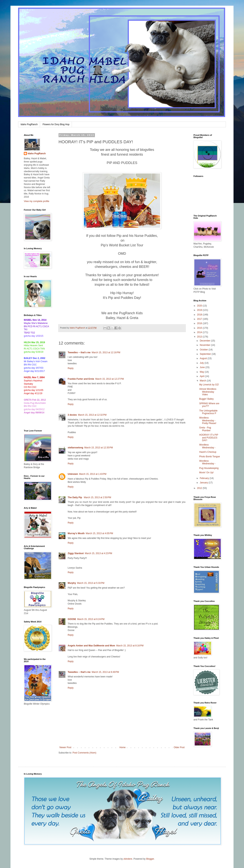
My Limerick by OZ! (209, 385)
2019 (200, 310)
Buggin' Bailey (206, 399)
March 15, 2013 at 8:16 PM (130, 646)
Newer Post (65, 747)
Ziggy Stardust (76, 553)
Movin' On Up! (206, 473)
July (202, 363)
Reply (71, 368)
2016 (200, 323)
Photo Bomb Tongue (210, 457)
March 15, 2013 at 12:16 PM (106, 352)
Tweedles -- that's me (79, 352)
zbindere (128, 859)
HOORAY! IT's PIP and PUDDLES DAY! (209, 438)
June (203, 367)
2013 (200, 337)
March (203, 381)
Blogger (150, 859)
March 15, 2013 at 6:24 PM (91, 619)
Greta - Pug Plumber (205, 429)
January (204, 483)
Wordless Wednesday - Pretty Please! (208, 420)
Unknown (73, 474)
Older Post (179, 747)
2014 (200, 332)
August (204, 358)
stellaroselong (75, 448)
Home (123, 747)
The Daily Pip (75, 497)
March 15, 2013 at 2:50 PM (98, 497)
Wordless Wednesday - (207, 446)
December (205, 341)
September (206, 354)
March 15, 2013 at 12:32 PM (92, 415)
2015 (200, 328)
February (205, 478)
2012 (200, 488)
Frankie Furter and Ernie (81, 379)
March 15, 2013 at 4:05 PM (99, 533)
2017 (200, 319)
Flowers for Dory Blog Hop (56, 124)
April (202, 376)
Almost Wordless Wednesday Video (208, 392)
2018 (200, 315)
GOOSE (72, 619)
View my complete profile (37, 201)
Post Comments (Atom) (84, 753)
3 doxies (72, 415)
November (205, 345)
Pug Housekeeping (209, 468)
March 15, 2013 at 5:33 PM (91, 583)
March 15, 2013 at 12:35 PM (99, 448)
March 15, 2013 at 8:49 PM (105, 672)
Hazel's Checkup (208, 452)
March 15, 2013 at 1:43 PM (93, 474)
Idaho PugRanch (29, 124)
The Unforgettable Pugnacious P (208, 412)
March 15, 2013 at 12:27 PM (110, 379)
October (204, 350)
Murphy (72, 583)
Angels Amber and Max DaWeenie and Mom (91, 646)
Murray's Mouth (76, 533)
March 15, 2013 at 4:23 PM (98, 553)
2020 (200, 306)
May (202, 372)
